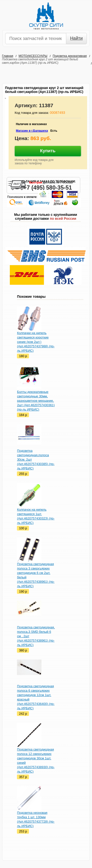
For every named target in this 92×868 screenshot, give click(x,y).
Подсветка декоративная (70, 56)
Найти (76, 38)
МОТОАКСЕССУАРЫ (33, 56)
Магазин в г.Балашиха (32, 131)
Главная (8, 56)
